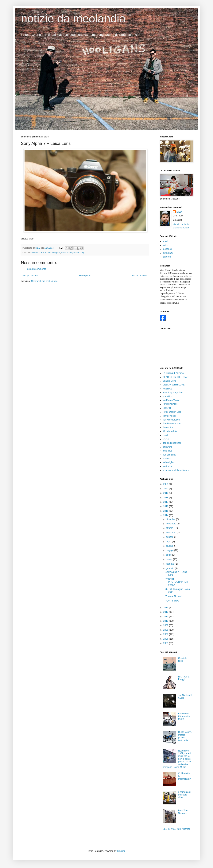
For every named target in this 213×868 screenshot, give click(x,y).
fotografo (56, 253)
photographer (73, 253)
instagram (168, 253)
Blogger (121, 851)
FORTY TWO (172, 601)
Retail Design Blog (172, 412)
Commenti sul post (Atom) (44, 281)
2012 (166, 612)
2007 (166, 634)
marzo (170, 559)
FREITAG (167, 389)
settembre (171, 533)
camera (35, 253)
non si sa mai (169, 455)
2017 (166, 502)
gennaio (170, 568)
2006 (166, 639)
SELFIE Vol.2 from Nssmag (176, 829)
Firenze (43, 253)
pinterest (167, 257)
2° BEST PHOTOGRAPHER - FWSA (177, 582)
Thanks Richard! (174, 596)
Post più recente (30, 276)
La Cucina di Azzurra (173, 373)
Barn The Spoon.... (183, 812)
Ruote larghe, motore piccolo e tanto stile (185, 736)
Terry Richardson (171, 420)
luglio (169, 542)
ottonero (167, 459)
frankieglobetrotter (172, 443)
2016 (166, 506)
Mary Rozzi (168, 397)
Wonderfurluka (170, 431)
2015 (166, 511)
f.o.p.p (166, 439)
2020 (166, 489)
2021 (166, 484)
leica (64, 253)
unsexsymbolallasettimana (176, 470)
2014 (166, 515)
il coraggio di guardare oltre (185, 795)
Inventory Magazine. (173, 393)
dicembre (171, 519)
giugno (170, 546)
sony (82, 253)
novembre (171, 524)
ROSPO (167, 408)
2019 (166, 493)
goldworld (167, 447)
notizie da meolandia (73, 18)
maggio (170, 550)
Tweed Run (168, 428)
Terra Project (169, 416)
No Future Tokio (171, 400)
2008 (166, 630)
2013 (166, 608)
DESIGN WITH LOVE (174, 385)
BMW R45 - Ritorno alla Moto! (184, 716)
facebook (167, 249)
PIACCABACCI (170, 404)
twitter (166, 245)
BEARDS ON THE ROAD (176, 377)
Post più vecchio (139, 276)
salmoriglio (168, 462)
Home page (85, 276)
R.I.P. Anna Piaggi (184, 678)
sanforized (168, 466)
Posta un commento (36, 269)
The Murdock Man (172, 424)
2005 (166, 643)
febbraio (170, 564)
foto (49, 253)
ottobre (170, 528)
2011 (166, 617)
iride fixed (167, 451)
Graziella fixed (183, 660)
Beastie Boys (169, 381)
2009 (166, 625)
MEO (179, 212)
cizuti (165, 435)
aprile (169, 555)
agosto (170, 537)
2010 (166, 621)
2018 (166, 498)
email (165, 241)
